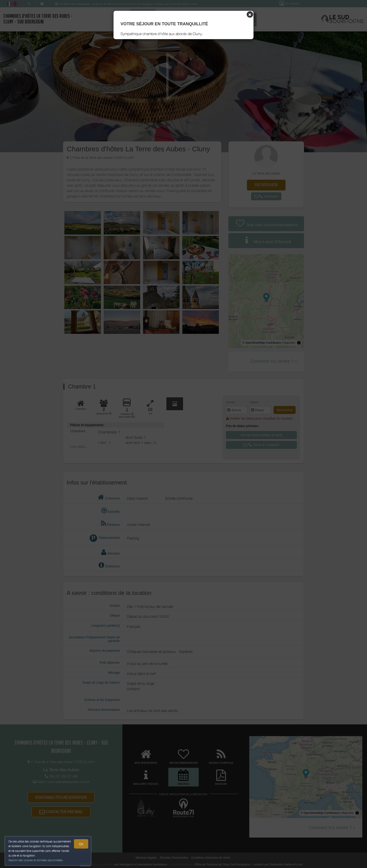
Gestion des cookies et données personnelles (36, 860)
